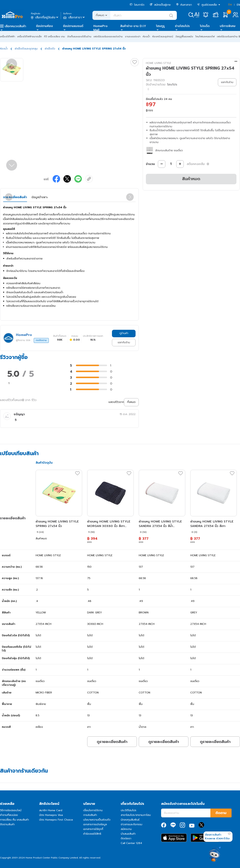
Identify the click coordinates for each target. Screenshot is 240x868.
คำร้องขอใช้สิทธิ (92, 834)
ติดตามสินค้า (7, 824)
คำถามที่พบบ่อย (9, 815)
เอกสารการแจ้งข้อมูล (95, 824)
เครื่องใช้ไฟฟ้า (7, 36)
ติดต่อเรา (126, 838)
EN (238, 5)
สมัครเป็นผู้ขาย (160, 5)
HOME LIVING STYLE (159, 63)
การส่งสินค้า (90, 815)
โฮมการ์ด (137, 5)
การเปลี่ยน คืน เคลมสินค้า (14, 820)
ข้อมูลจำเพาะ (40, 197)
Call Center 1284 (131, 843)
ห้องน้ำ (146, 36)
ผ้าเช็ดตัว (50, 49)
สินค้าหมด (191, 179)
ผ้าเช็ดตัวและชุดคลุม (26, 49)
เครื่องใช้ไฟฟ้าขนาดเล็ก (30, 36)
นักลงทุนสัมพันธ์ (130, 820)
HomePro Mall (100, 28)
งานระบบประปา (133, 36)
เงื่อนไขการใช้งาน (93, 810)
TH (230, 5)
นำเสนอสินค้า (128, 834)
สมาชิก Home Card (51, 810)
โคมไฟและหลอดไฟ (205, 36)
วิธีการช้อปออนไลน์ (11, 810)
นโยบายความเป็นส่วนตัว (97, 820)
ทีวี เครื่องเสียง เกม (54, 36)
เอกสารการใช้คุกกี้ (93, 829)
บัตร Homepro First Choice (56, 820)
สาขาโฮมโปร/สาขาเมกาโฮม (136, 815)
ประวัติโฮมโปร (129, 810)
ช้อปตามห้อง (44, 26)
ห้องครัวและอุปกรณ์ (163, 36)
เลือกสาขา (74, 17)
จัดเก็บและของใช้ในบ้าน (79, 36)
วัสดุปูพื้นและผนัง (184, 36)
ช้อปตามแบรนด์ (73, 26)
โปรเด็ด (205, 26)
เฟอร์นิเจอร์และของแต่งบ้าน (108, 36)
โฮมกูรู (160, 26)
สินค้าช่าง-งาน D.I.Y (133, 26)
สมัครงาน (126, 829)
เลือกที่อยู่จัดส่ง (45, 17)
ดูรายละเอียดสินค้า (112, 742)
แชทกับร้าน (124, 342)
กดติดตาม (41, 340)
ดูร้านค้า (124, 333)
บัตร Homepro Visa (51, 815)
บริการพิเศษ (228, 26)
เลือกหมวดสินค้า (15, 26)
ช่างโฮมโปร (182, 26)
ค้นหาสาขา (184, 5)
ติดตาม (221, 813)
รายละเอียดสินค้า (15, 197)
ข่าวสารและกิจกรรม (132, 824)
